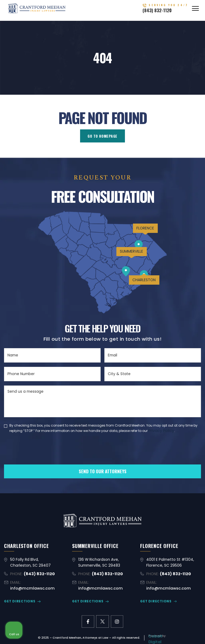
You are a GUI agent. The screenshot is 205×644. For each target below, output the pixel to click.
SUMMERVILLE (127, 257)
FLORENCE (142, 231)
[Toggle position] (176, 474)
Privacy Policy (161, 430)
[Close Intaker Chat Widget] (187, 474)
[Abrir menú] (195, 10)
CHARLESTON (141, 288)
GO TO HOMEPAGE (102, 136)
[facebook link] (88, 615)
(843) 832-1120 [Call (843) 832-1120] (165, 12)
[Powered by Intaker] (160, 633)
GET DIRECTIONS (18, 595)
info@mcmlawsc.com (43, 583)
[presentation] (45, 457)
